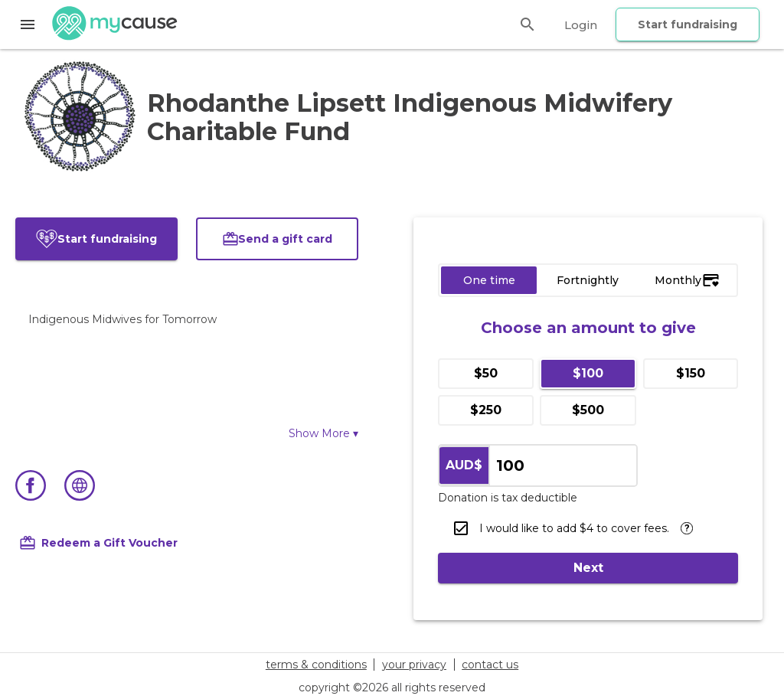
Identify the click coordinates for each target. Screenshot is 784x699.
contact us (490, 665)
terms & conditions (316, 665)
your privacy (414, 665)
